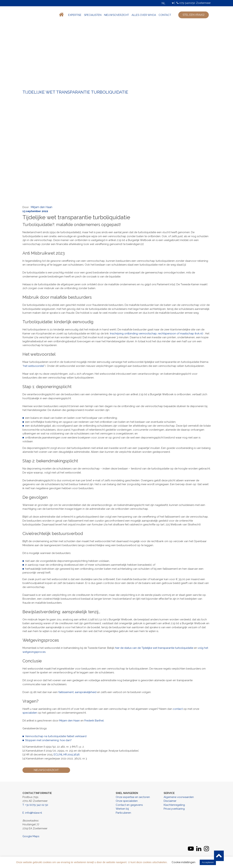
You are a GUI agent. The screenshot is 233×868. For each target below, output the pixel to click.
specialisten (30, 713)
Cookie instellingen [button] (184, 862)
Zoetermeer (203, 3)
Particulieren (123, 813)
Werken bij (122, 809)
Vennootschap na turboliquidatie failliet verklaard (56, 736)
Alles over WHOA (144, 15)
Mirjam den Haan (41, 207)
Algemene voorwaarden (179, 797)
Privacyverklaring (174, 809)
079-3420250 (187, 3)
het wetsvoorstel (34, 366)
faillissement (66, 692)
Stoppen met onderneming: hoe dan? (48, 740)
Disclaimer (170, 801)
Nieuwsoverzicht (116, 15)
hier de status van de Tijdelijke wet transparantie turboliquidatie (154, 648)
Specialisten (93, 15)
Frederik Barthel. (94, 721)
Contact (165, 15)
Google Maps (31, 836)
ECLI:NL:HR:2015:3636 (67, 755)
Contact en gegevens (129, 805)
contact (178, 709)
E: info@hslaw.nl (32, 813)
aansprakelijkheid (86, 692)
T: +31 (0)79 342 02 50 (35, 805)
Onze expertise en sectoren (133, 797)
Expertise (75, 15)
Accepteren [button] (208, 862)
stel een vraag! (194, 15)
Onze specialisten (127, 801)
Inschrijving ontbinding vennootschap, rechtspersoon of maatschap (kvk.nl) (157, 334)
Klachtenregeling (174, 805)
